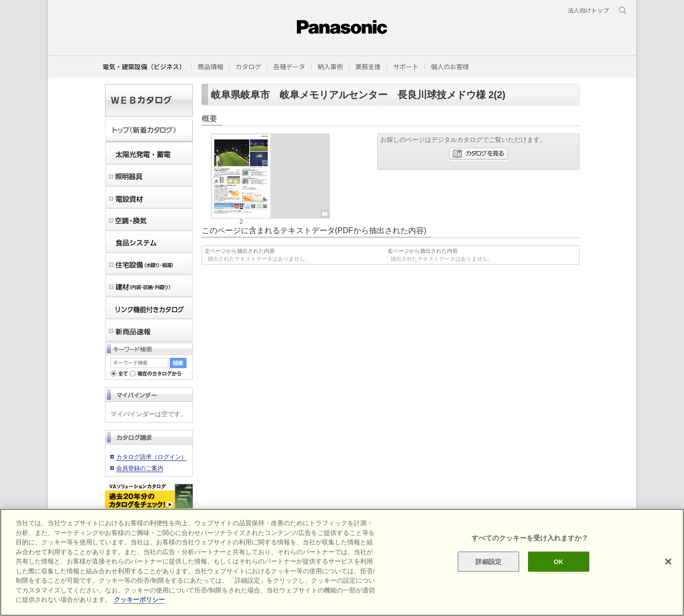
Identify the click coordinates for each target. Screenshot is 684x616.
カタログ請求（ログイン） (152, 457)
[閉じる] (668, 562)
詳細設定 (488, 561)
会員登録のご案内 (140, 468)
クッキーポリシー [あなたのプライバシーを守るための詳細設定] (139, 600)
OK (558, 561)
